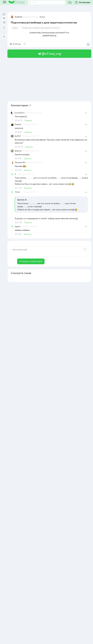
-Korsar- (18, 192)
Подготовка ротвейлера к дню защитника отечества (41, 28)
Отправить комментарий (31, 261)
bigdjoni (18, 227)
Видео (42, 17)
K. (15, 174)
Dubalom (18, 125)
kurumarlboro (20, 113)
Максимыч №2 (20, 163)
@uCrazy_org (49, 54)
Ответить (28, 121)
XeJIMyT (18, 136)
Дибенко (18, 151)
